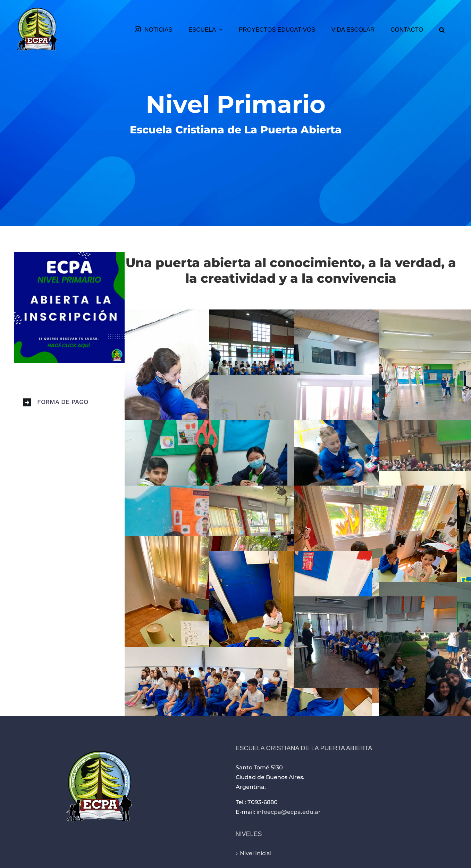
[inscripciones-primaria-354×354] (69, 255)
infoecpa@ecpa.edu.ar (289, 812)
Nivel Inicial (256, 853)
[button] (442, 30)
